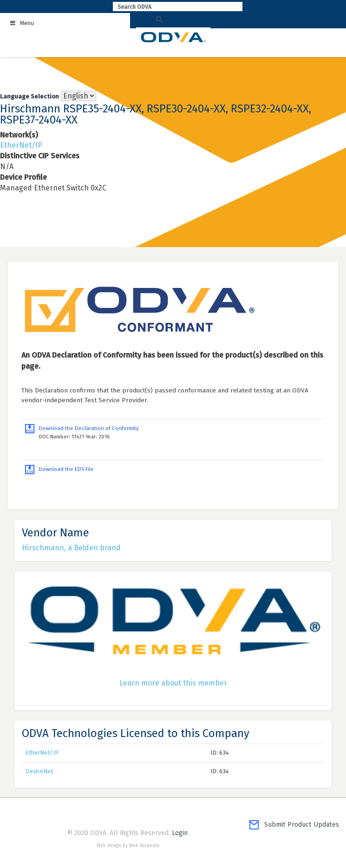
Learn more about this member (173, 683)
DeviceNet (39, 771)
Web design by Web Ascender (128, 846)
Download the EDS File (59, 469)
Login (180, 833)
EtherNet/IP (21, 145)
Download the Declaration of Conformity (82, 428)
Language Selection (29, 96)
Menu (22, 23)
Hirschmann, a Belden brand (71, 548)
